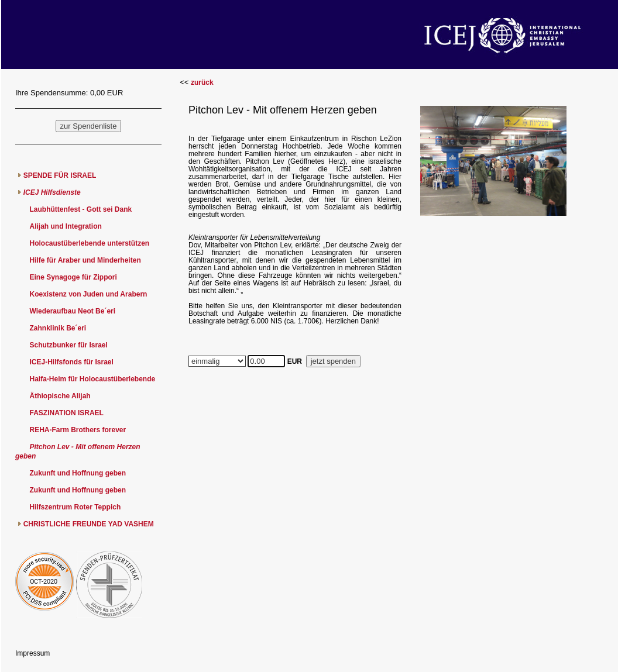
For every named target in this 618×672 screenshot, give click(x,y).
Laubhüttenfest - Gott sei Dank (80, 209)
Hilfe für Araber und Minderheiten (85, 260)
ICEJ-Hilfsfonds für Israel (71, 362)
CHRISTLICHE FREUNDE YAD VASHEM (89, 524)
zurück (202, 82)
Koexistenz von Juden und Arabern (88, 294)
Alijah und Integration (65, 226)
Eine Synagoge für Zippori (73, 277)
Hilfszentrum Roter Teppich (75, 507)
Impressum (32, 653)
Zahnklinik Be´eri (58, 328)
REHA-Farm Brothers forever (78, 430)
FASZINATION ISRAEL (66, 413)
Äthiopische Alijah (60, 396)
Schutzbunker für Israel (68, 345)
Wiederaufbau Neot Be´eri (72, 311)
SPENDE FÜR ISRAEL (60, 175)
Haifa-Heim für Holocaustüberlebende (92, 379)
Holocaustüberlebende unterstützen (89, 243)
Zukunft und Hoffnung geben (78, 473)
